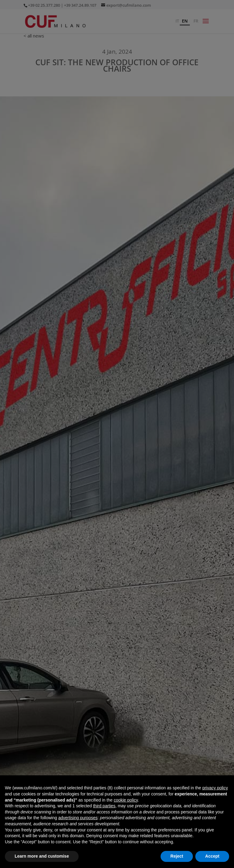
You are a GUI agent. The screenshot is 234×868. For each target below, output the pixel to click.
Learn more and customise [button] (42, 856)
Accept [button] (212, 856)
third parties (104, 806)
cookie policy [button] (126, 800)
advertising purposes (78, 818)
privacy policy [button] (215, 788)
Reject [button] (177, 856)
